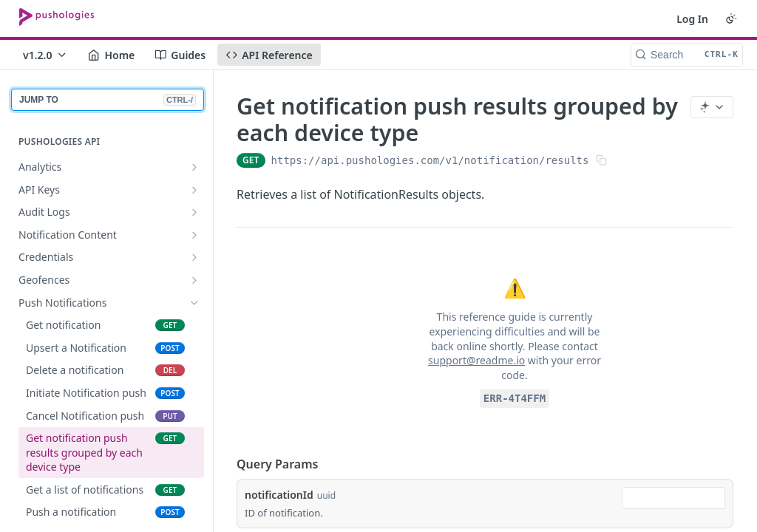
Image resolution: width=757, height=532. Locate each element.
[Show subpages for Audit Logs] (194, 212)
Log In (692, 19)
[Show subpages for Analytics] (194, 167)
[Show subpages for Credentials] (194, 257)
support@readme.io (476, 360)
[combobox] (673, 498)
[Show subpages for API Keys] (194, 190)
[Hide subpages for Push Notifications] (194, 303)
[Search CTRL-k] (687, 55)
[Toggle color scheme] (731, 18)
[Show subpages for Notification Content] (194, 235)
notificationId (279, 495)
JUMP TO (108, 100)
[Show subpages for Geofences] (194, 280)
